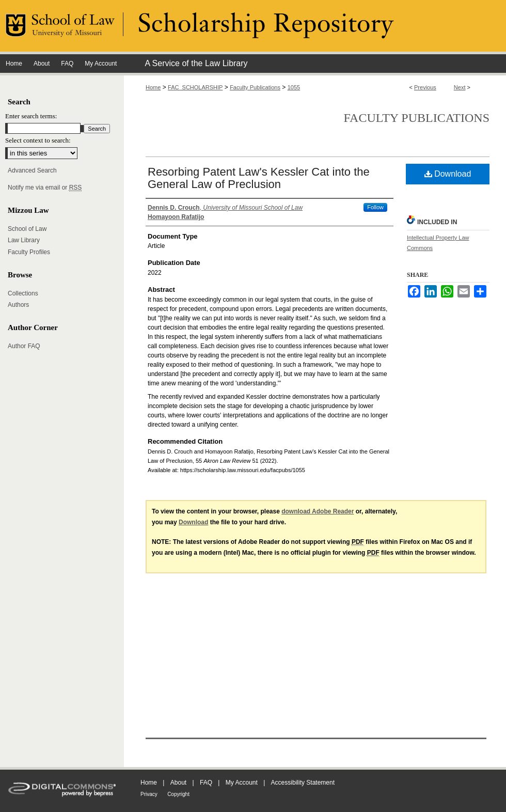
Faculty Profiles (29, 252)
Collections (23, 293)
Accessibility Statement (303, 783)
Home (153, 87)
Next (460, 87)
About (178, 783)
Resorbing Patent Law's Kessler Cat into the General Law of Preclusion (259, 178)
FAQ (206, 783)
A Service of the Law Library (196, 63)
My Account (242, 783)
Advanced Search (32, 170)
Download (448, 174)
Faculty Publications (255, 87)
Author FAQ (24, 346)
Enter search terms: (31, 116)
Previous (425, 87)
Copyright (178, 794)
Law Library (24, 240)
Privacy (149, 794)
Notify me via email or (45, 188)
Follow (375, 207)
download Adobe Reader (318, 511)
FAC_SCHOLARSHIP (195, 87)
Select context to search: (38, 140)
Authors (18, 305)
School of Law (27, 229)
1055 (294, 87)
